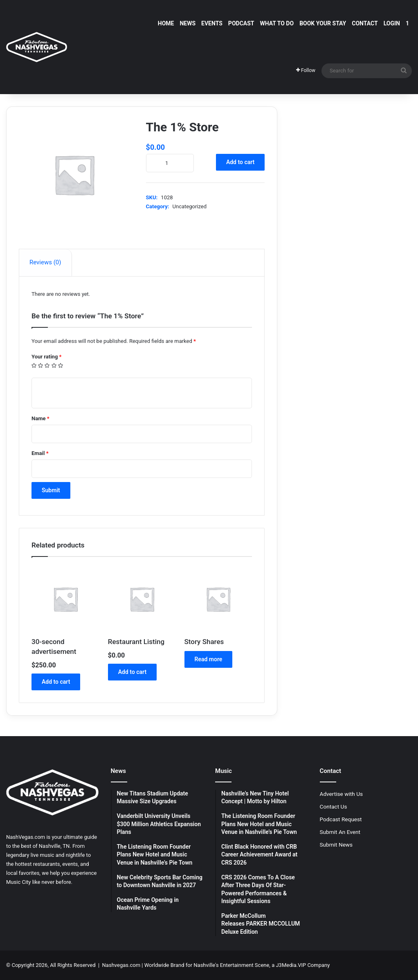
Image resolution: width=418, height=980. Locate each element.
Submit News (336, 845)
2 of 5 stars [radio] (41, 366)
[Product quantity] (170, 163)
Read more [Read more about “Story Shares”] (209, 659)
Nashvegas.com (121, 965)
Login (392, 23)
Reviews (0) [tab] (45, 262)
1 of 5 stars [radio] (34, 366)
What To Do (277, 23)
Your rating (46, 357)
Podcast (241, 23)
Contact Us (334, 807)
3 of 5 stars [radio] (47, 366)
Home (166, 23)
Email (40, 453)
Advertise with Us (342, 794)
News (188, 23)
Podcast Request (341, 819)
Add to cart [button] (56, 682)
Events (212, 23)
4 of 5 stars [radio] (54, 366)
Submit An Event (340, 832)
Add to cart (240, 162)
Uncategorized (190, 206)
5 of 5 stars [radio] (61, 366)
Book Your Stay (323, 23)
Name (40, 418)
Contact (365, 23)
